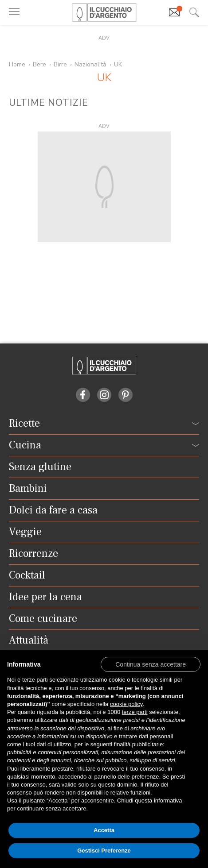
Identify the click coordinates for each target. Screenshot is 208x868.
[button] (151, 664)
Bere (39, 64)
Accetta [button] (104, 830)
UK (118, 64)
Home (17, 64)
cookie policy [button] (126, 704)
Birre (60, 64)
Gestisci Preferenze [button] (104, 851)
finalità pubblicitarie (139, 744)
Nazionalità (90, 64)
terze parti (135, 712)
